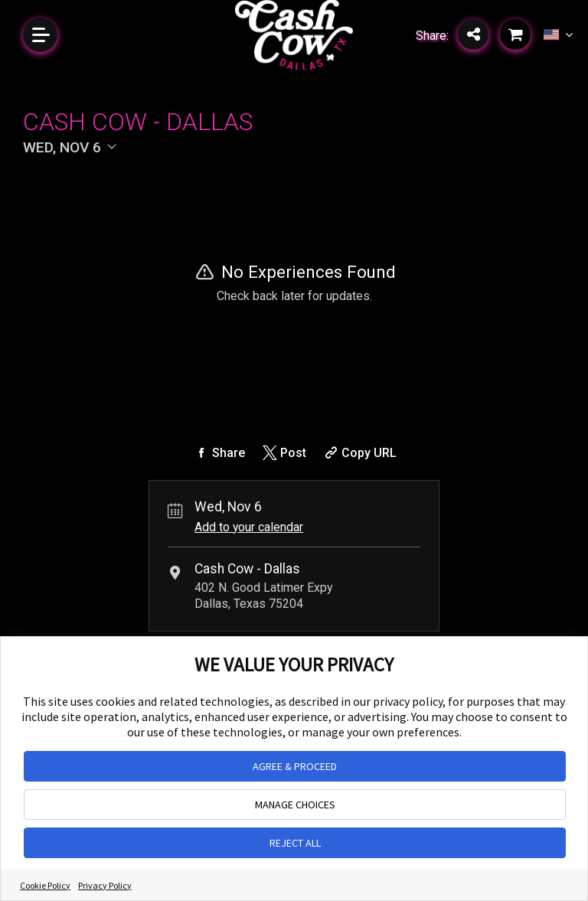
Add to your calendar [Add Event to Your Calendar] (249, 527)
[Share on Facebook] (218, 453)
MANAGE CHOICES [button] (295, 805)
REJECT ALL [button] (295, 843)
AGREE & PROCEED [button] (295, 766)
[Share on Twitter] (283, 453)
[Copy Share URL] (359, 453)
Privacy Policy (105, 885)
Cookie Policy (45, 885)
